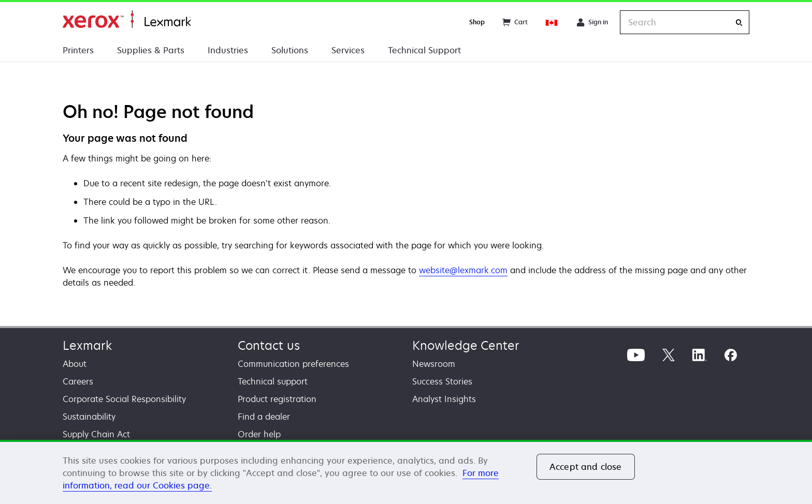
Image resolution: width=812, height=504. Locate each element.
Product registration (277, 399)
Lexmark (87, 345)
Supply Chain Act (96, 434)
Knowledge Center (466, 345)
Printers (78, 50)
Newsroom (434, 364)
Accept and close (586, 467)
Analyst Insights (444, 399)
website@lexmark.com (463, 270)
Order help (259, 434)
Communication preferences (293, 364)
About (75, 364)
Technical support (273, 381)
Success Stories (442, 381)
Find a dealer (264, 417)
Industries (228, 50)
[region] (406, 472)
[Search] (739, 23)
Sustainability (89, 417)
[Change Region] (552, 22)
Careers (78, 381)
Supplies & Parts (151, 50)
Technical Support (424, 50)
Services (348, 50)
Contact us (269, 345)
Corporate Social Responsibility (124, 399)
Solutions (290, 50)
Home (127, 19)
